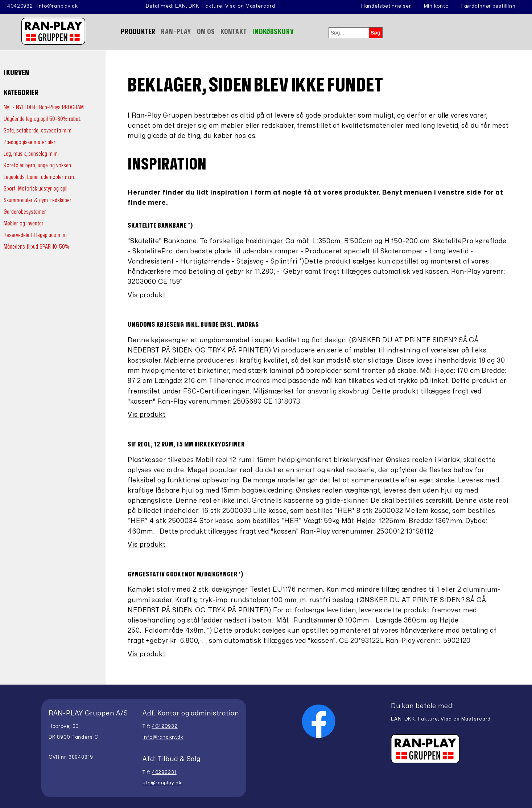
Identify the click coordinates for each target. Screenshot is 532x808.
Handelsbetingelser (386, 6)
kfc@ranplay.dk (162, 783)
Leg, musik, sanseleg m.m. (31, 154)
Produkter (138, 32)
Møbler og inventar (24, 223)
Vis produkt (147, 295)
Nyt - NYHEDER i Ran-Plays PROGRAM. (44, 107)
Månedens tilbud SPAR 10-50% (36, 247)
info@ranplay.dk (58, 6)
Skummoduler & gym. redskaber (38, 200)
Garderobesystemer (25, 212)
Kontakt (234, 32)
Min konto (436, 6)
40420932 (20, 6)
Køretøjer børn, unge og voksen (37, 165)
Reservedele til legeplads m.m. (36, 235)
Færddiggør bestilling (488, 6)
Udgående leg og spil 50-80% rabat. (42, 119)
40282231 (164, 772)
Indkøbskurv (273, 32)
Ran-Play (176, 32)
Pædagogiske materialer (30, 142)
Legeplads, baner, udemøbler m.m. (39, 177)
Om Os (206, 32)
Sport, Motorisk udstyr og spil (36, 189)
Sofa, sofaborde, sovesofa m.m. (38, 130)
